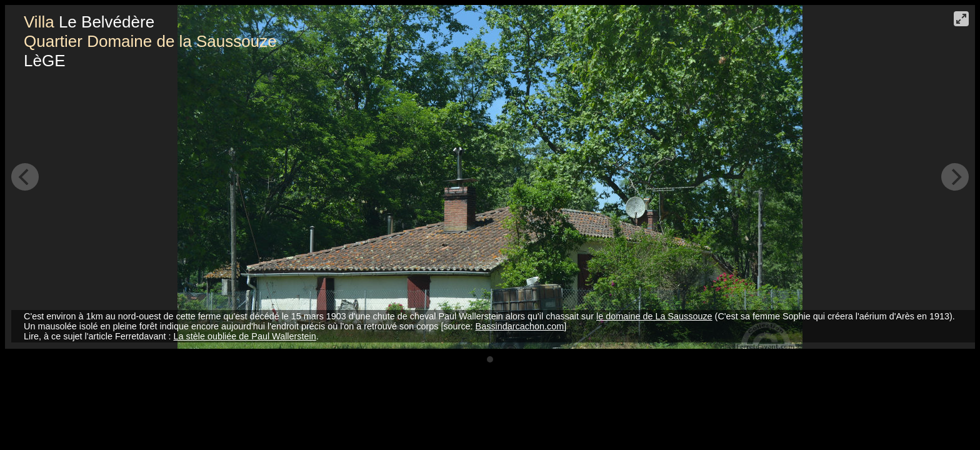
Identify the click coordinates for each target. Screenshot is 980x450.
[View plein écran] (961, 19)
